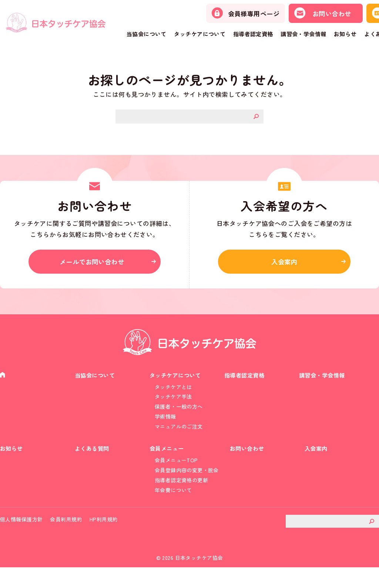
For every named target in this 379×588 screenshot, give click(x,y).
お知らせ (345, 34)
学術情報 (165, 426)
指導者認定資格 (253, 34)
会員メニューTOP (176, 475)
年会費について (173, 507)
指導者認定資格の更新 (181, 496)
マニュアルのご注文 (179, 437)
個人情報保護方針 (21, 540)
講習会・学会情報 (303, 34)
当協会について (147, 34)
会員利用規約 (66, 540)
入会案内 (284, 264)
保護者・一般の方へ (179, 415)
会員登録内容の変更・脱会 (187, 486)
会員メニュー (168, 462)
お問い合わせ (248, 462)
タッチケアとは (173, 393)
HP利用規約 (104, 540)
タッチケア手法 (173, 404)
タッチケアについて (200, 34)
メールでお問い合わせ (94, 264)
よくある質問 (93, 462)
